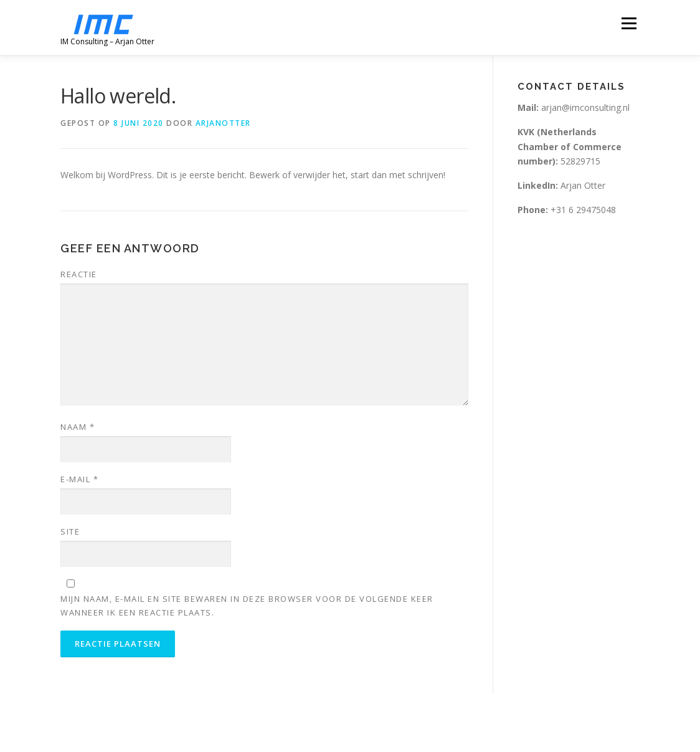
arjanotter (223, 123)
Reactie (79, 274)
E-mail (79, 479)
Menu (629, 23)
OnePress (343, 722)
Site (70, 531)
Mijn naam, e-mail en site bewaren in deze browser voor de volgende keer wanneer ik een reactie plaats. (247, 606)
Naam (78, 427)
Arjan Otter (563, 185)
